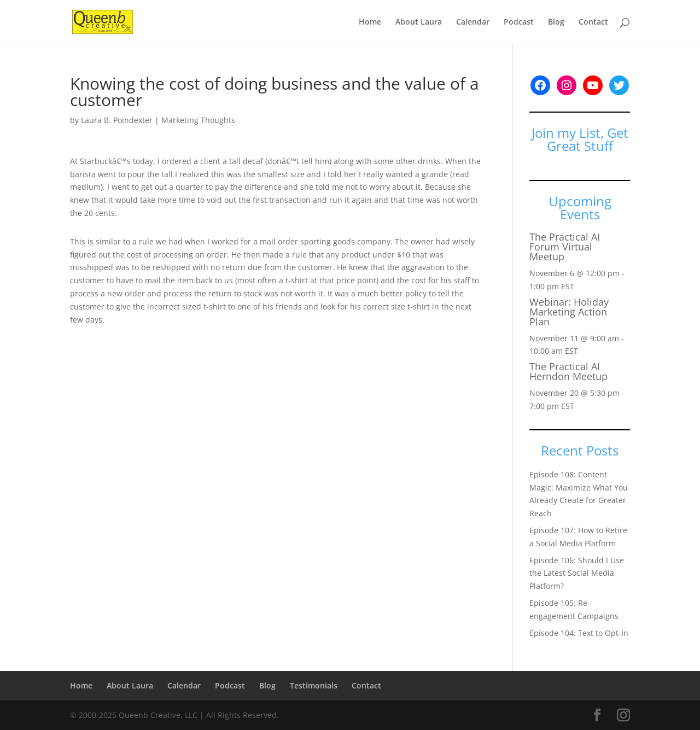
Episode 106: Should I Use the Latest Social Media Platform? (577, 573)
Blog (556, 22)
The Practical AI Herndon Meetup (568, 371)
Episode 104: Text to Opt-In (579, 633)
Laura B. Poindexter (117, 120)
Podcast (519, 22)
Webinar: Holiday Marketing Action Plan (569, 312)
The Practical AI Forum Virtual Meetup (565, 247)
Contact (593, 22)
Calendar (473, 22)
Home (370, 22)
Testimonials (314, 685)
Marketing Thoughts (198, 120)
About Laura (419, 22)
